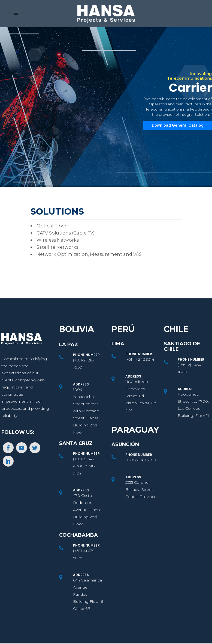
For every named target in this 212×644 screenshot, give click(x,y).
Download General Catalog (178, 125)
